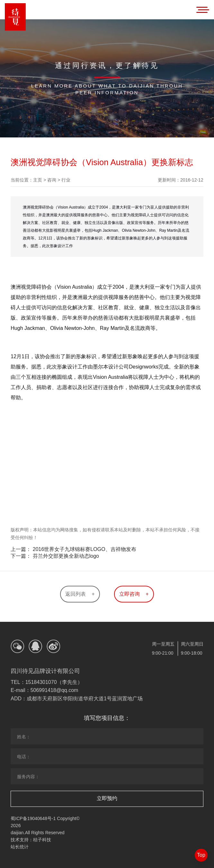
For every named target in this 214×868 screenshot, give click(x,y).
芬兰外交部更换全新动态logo (66, 556)
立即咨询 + (134, 594)
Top (201, 855)
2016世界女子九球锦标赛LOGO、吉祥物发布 (85, 549)
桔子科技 (42, 840)
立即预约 (107, 798)
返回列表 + (80, 594)
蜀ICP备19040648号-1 (33, 818)
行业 (66, 180)
